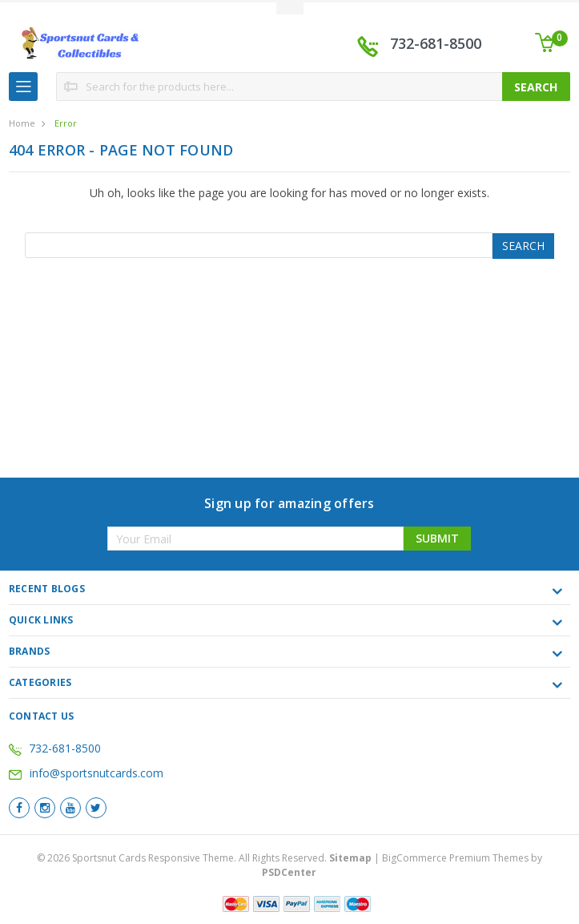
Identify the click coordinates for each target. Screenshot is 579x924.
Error (66, 123)
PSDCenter (289, 872)
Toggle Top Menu (290, 8)
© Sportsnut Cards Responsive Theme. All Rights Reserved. (205, 858)
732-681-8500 (436, 43)
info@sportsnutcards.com (86, 773)
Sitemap (350, 858)
